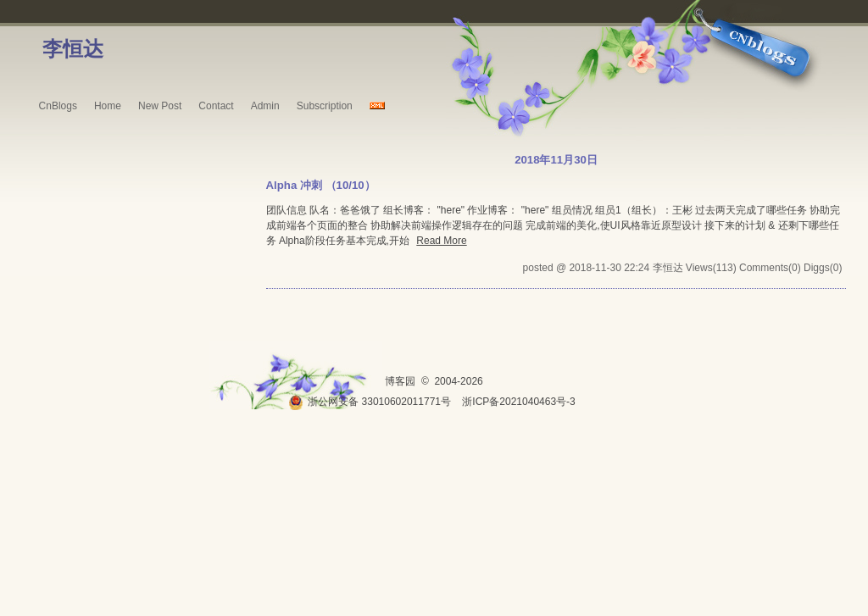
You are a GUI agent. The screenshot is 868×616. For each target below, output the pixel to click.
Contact (216, 106)
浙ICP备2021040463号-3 (518, 402)
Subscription (325, 106)
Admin (265, 106)
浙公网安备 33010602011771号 (370, 402)
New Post (160, 106)
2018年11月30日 (556, 160)
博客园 (400, 381)
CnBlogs (58, 106)
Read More (441, 241)
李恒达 (73, 49)
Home (108, 106)
